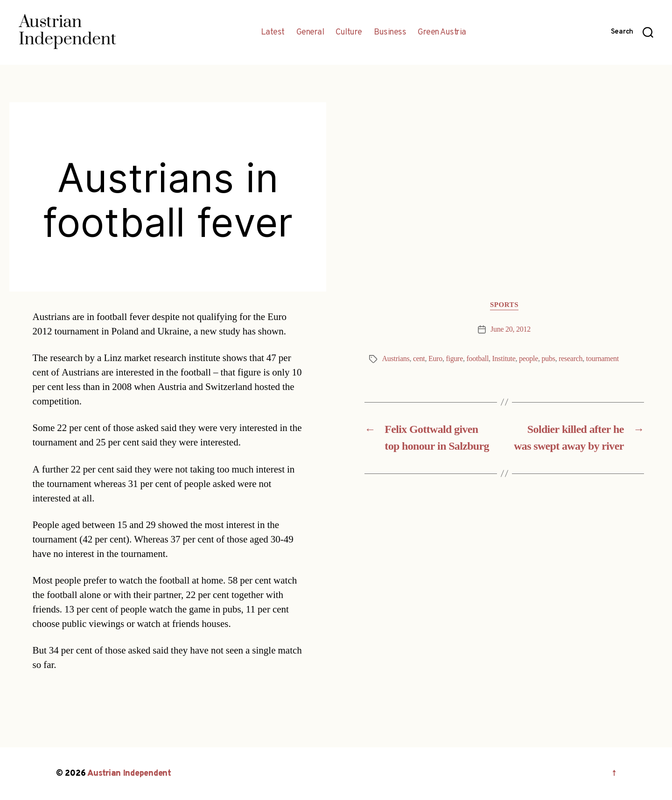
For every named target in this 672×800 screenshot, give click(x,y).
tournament (602, 359)
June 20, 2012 (511, 329)
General (310, 33)
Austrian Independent (129, 774)
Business (390, 33)
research (570, 359)
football (477, 359)
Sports (504, 305)
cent (419, 359)
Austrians (396, 359)
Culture (349, 33)
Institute (504, 359)
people (528, 359)
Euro (435, 359)
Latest (273, 33)
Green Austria (442, 33)
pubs (549, 359)
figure (454, 359)
